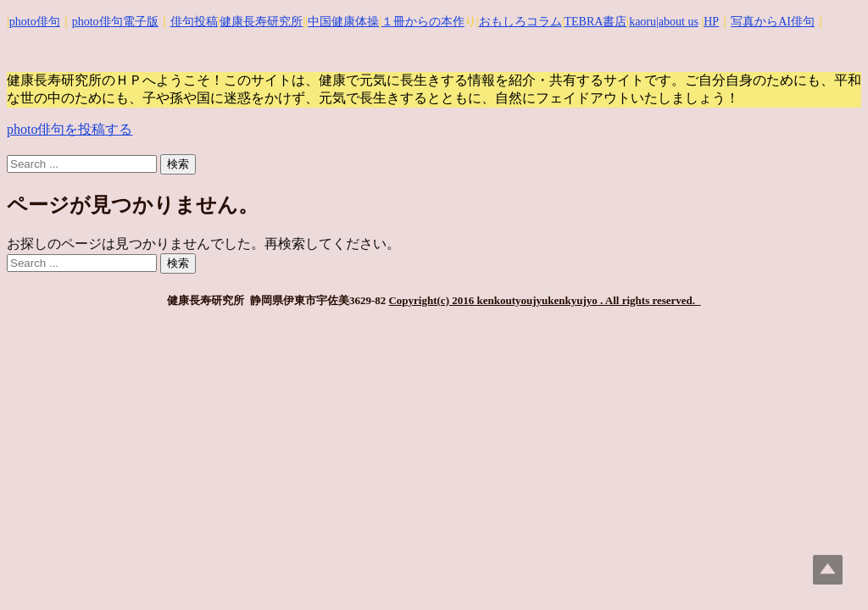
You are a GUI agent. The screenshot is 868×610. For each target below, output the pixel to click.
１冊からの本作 (423, 22)
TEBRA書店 (595, 22)
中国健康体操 (343, 22)
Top (828, 570)
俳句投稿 (194, 22)
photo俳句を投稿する (70, 129)
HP (711, 22)
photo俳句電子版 (115, 22)
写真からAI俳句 (773, 22)
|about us (677, 22)
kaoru (643, 22)
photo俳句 (35, 22)
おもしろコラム (520, 22)
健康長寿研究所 (261, 22)
